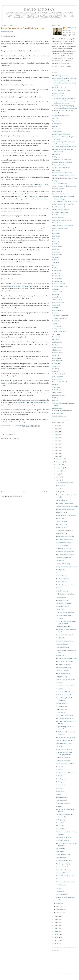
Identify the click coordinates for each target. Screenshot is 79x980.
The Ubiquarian (57, 326)
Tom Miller (56, 263)
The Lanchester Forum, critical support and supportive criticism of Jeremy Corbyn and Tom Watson (64, 101)
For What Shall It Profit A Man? (66, 876)
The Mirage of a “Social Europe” (66, 737)
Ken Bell (55, 385)
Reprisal (58, 888)
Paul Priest (56, 294)
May (58, 480)
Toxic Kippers (60, 782)
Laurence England (58, 310)
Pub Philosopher (57, 255)
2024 (56, 432)
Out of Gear (60, 489)
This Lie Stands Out (62, 767)
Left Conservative (58, 413)
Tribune (55, 324)
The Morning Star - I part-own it (62, 160)
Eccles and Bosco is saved (60, 165)
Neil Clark (55, 244)
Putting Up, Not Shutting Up (65, 635)
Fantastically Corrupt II (63, 761)
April (58, 903)
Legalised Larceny (62, 576)
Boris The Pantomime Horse (65, 695)
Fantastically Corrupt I (63, 758)
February (59, 909)
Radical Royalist (57, 390)
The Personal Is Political (63, 665)
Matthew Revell (57, 379)
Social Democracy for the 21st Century (64, 186)
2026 (56, 426)
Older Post (46, 492)
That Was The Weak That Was (65, 536)
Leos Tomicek (57, 321)
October (59, 465)
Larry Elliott (5, 32)
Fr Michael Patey (58, 353)
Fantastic (59, 794)
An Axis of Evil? (61, 712)
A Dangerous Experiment (64, 542)
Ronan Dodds (56, 223)
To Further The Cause (63, 600)
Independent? (60, 852)
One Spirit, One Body (63, 671)
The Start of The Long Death (65, 503)
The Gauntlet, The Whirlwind (65, 661)
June (58, 477)
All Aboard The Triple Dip (64, 749)
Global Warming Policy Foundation (63, 204)
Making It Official (62, 533)
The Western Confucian (59, 318)
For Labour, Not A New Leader (65, 882)
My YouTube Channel (59, 88)
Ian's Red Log (56, 358)
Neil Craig (55, 369)
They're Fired (60, 518)
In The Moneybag (61, 706)
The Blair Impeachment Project (66, 585)
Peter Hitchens (57, 233)
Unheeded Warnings (62, 591)
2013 (56, 922)
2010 (56, 931)
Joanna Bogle (56, 305)
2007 (56, 940)
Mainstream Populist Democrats (62, 411)
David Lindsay (40, 10)
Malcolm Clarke (57, 342)
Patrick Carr (56, 241)
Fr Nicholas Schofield (59, 284)
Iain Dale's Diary (57, 361)
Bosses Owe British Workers (65, 715)
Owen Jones (56, 231)
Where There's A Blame (63, 855)
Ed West (55, 265)
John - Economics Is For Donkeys (63, 225)
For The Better (60, 849)
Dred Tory (55, 400)
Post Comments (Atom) (17, 496)
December (60, 459)
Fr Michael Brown (58, 276)
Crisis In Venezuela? (62, 545)
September (60, 468)
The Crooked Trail (62, 524)
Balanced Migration (58, 217)
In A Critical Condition (63, 803)
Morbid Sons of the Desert (64, 837)
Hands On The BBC (62, 644)
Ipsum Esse (56, 313)
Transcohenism (61, 486)
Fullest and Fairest (62, 500)
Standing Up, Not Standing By (65, 680)
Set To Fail (59, 618)
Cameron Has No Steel (63, 867)
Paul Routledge (57, 363)
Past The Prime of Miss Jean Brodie (67, 506)
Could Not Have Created (63, 558)
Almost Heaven (61, 785)
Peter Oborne (56, 236)
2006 (56, 943)
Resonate (59, 879)
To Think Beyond (61, 512)
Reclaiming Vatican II (59, 189)
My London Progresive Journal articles (64, 147)
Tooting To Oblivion (62, 797)
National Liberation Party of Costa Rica (64, 175)
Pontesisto (55, 308)
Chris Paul (55, 339)
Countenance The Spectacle (64, 530)
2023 (56, 435)
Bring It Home (60, 689)
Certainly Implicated (62, 770)
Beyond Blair (60, 561)
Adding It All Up (61, 492)
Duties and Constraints (63, 582)
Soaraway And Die (62, 709)
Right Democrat (57, 408)
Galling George (61, 820)
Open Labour (56, 121)
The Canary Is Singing (63, 864)
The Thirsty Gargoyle (59, 374)
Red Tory (55, 398)
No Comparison (61, 597)
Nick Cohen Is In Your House (65, 552)
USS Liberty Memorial (59, 416)
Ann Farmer (56, 257)
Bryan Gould (56, 154)
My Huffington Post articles (61, 116)
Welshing (59, 788)
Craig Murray (56, 366)
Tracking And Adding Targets (65, 718)
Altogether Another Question (65, 483)
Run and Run (60, 655)
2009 (56, 934)
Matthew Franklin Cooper (60, 228)
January (59, 912)
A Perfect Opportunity (63, 647)
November (60, 462)
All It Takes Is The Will (63, 840)
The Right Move (61, 570)
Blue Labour (56, 170)
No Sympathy (60, 891)
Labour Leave (57, 129)
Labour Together (57, 124)
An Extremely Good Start (64, 549)
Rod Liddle (56, 249)
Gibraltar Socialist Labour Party (62, 173)
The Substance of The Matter (65, 555)
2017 (56, 453)
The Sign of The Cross (59, 329)
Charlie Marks (57, 350)
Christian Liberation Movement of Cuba (64, 178)
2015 (56, 916)
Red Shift (55, 126)
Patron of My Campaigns (64, 603)
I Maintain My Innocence (60, 76)
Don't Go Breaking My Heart (65, 612)
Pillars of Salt (60, 826)
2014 (56, 919)
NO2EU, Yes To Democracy (61, 210)
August (59, 471)
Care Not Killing (57, 191)
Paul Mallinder (57, 297)
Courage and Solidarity (63, 564)
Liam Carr (55, 239)
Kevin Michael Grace (59, 395)
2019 (56, 447)
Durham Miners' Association (61, 134)
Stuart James (56, 252)
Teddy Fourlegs (57, 131)
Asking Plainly (61, 609)
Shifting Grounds (58, 157)
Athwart (58, 573)
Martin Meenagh (57, 347)
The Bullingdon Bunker (63, 674)
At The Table (60, 776)
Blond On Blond (61, 638)
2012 (56, 925)
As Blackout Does (62, 800)
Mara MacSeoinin (58, 377)
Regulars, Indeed (61, 703)
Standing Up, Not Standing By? (66, 740)
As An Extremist (61, 885)
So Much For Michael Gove (64, 641)
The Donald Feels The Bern (64, 539)
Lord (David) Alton (58, 302)
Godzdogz (55, 289)
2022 (56, 438)
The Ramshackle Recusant (60, 331)
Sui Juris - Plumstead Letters (61, 167)
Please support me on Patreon (61, 91)
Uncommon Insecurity (63, 606)
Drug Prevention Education (61, 194)
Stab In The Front (61, 521)
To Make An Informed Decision (66, 509)
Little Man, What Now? (59, 382)
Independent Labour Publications (62, 162)
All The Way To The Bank (64, 861)
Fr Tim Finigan (57, 270)
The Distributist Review (60, 183)
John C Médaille (57, 392)
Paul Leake (56, 268)
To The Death (60, 791)
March (59, 906)
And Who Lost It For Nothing (65, 594)
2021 (56, 441)
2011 (56, 928)
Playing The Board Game (64, 743)
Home (25, 492)
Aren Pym (55, 118)
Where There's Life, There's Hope (66, 515)
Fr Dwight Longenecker (60, 286)
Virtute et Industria (62, 894)
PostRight (55, 181)
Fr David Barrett (57, 278)
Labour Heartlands (58, 93)
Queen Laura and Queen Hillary (66, 686)
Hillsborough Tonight (63, 873)
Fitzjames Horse (57, 337)
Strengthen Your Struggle (64, 668)
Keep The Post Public (59, 207)
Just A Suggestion (61, 779)
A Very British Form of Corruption (67, 567)
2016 (56, 456)
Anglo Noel (56, 355)
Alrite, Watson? (57, 292)
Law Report (60, 683)
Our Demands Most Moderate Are (66, 773)
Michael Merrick (57, 247)
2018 (56, 450)
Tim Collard (56, 387)
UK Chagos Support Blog (60, 212)
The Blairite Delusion (63, 579)
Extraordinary (60, 746)
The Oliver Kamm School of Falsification (65, 201)
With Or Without (61, 527)
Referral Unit (60, 823)
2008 (56, 937)
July (58, 474)
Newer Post (5, 492)
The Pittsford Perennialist (60, 316)
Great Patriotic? (61, 858)
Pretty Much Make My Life (64, 615)
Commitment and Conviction (65, 764)
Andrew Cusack (57, 300)
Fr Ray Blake (56, 273)
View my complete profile (62, 66)
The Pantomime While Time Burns (67, 658)
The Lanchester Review (59, 96)
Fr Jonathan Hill (57, 281)
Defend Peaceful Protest (60, 215)
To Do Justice (60, 588)
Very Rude (59, 806)
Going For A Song (62, 677)
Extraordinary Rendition (63, 870)
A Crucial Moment (62, 829)
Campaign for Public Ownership (62, 220)
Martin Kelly (56, 371)
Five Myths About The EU (64, 627)
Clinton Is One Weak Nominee (65, 692)
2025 (56, 429)
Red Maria (55, 260)
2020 (56, 444)
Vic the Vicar (56, 334)
